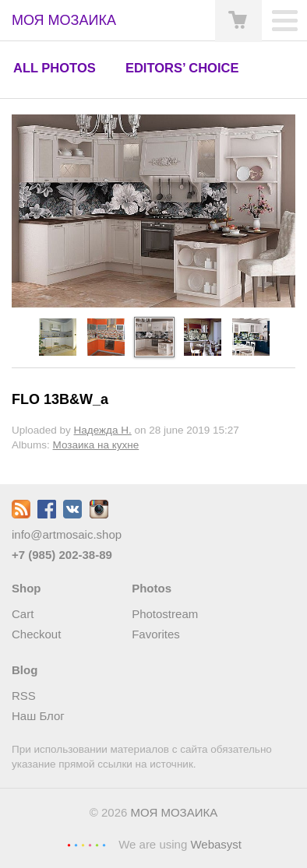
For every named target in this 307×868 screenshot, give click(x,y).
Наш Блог (38, 716)
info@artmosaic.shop (67, 534)
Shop (26, 588)
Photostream (165, 614)
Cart (23, 614)
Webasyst (216, 844)
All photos (55, 68)
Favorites (156, 634)
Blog (25, 670)
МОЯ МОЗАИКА (175, 812)
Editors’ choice (182, 68)
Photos (152, 588)
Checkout (36, 634)
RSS (24, 696)
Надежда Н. (103, 430)
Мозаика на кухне (96, 445)
